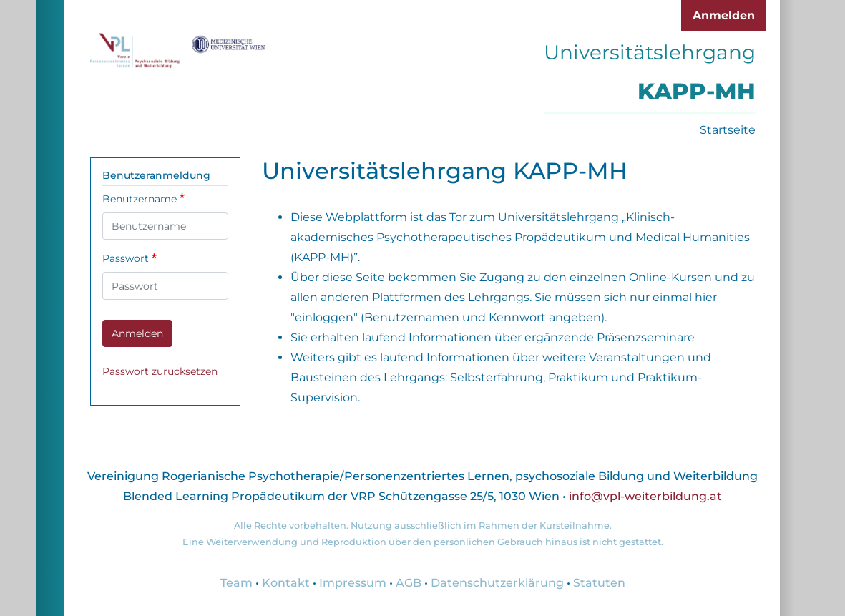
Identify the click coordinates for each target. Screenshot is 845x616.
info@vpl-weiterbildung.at (645, 496)
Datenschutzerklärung (497, 583)
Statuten (599, 583)
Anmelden (724, 15)
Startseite (728, 130)
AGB (409, 583)
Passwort (126, 258)
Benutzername (140, 199)
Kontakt (286, 583)
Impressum (353, 583)
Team (236, 583)
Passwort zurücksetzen (160, 371)
